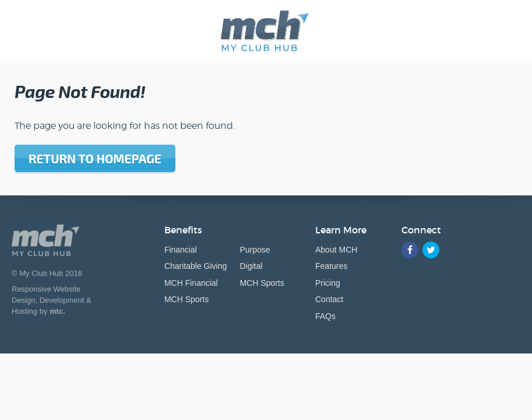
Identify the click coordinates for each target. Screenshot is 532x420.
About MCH (336, 250)
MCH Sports (186, 299)
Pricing (328, 283)
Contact (329, 299)
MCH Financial (191, 283)
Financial (181, 250)
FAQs (325, 316)
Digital (251, 266)
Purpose (255, 250)
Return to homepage (95, 158)
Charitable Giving (195, 266)
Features (331, 266)
